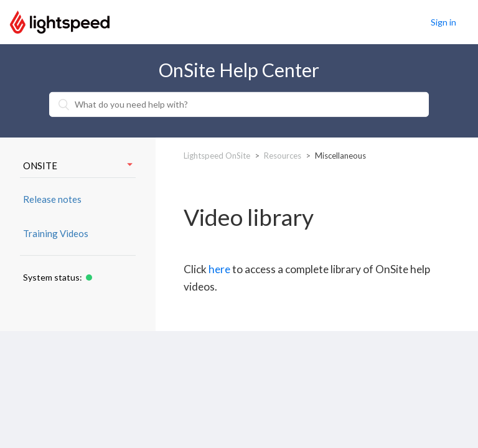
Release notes (52, 199)
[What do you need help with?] (239, 105)
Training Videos (56, 233)
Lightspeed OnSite (217, 156)
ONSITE (78, 166)
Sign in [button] (443, 22)
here (219, 269)
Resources (283, 156)
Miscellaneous (340, 156)
